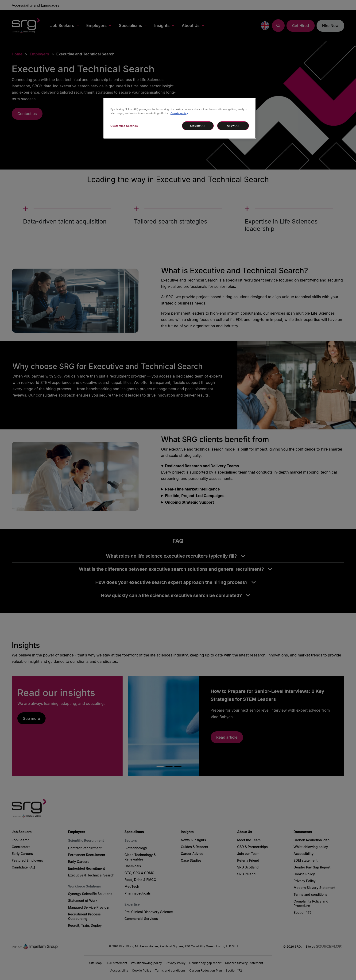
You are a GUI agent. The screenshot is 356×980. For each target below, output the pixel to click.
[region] (180, 118)
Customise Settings (124, 126)
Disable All (198, 126)
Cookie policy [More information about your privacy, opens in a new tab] (179, 113)
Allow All (233, 126)
